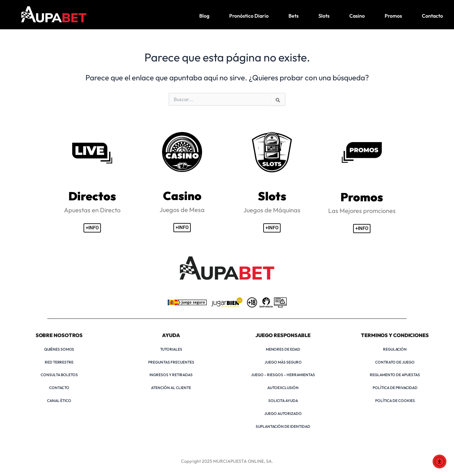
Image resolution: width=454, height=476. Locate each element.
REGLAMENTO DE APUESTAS (395, 375)
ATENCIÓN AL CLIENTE (171, 388)
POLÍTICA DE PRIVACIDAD (395, 388)
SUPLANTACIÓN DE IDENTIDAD (283, 426)
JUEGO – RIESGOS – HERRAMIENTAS (283, 375)
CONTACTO (59, 388)
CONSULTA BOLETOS (59, 375)
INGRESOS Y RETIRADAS (171, 375)
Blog (204, 16)
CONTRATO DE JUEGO (395, 362)
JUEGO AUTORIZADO (283, 413)
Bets (294, 16)
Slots (324, 16)
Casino (357, 16)
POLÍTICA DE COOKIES (395, 401)
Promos (393, 16)
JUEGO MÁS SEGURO (283, 362)
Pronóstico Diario (249, 16)
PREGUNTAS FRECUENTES (171, 362)
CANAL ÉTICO (59, 401)
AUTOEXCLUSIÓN (283, 388)
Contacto (432, 16)
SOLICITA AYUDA (283, 401)
